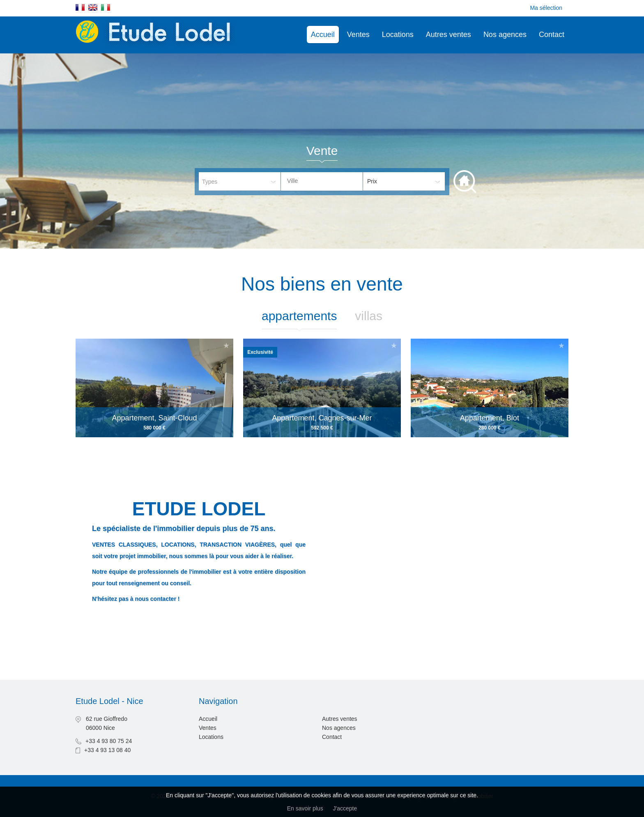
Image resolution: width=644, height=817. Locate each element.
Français (80, 7)
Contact (552, 35)
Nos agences (505, 35)
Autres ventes (448, 35)
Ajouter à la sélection (226, 345)
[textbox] (328, 181)
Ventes (358, 35)
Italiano (106, 7)
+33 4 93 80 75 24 (109, 741)
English (93, 7)
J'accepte (345, 808)
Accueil (323, 35)
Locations (398, 35)
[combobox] (322, 181)
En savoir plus (305, 808)
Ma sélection (546, 8)
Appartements (299, 316)
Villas (369, 316)
